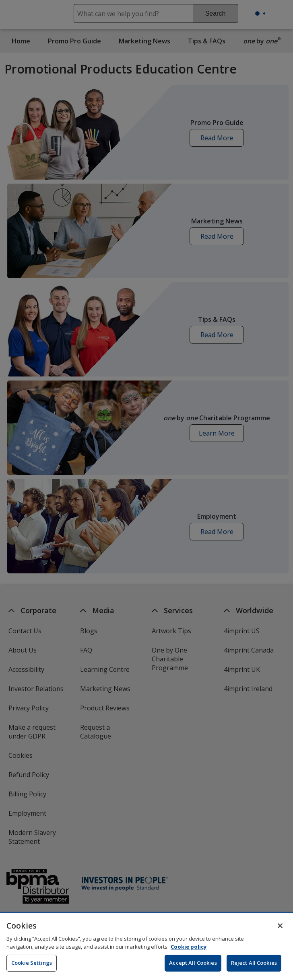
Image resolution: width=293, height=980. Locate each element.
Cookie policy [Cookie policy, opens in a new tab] (189, 951)
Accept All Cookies (193, 967)
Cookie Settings (32, 967)
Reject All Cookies (254, 967)
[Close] (280, 930)
